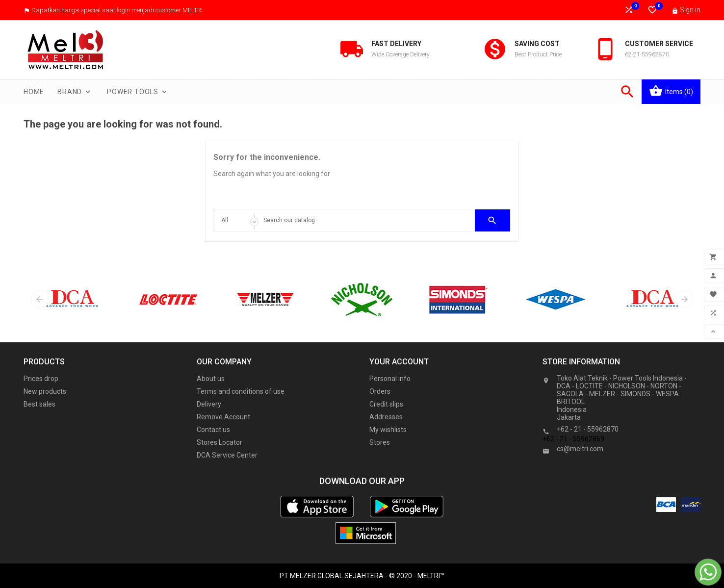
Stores (380, 442)
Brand (75, 92)
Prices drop (41, 379)
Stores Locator (220, 442)
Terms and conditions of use (241, 391)
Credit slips (386, 404)
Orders (380, 391)
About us (211, 379)
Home (34, 92)
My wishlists (388, 430)
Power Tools (138, 92)
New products (45, 391)
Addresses (386, 417)
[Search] (362, 220)
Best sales (39, 404)
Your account (399, 362)
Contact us (213, 430)
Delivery (209, 404)
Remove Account (223, 417)
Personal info (390, 379)
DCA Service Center (227, 455)
